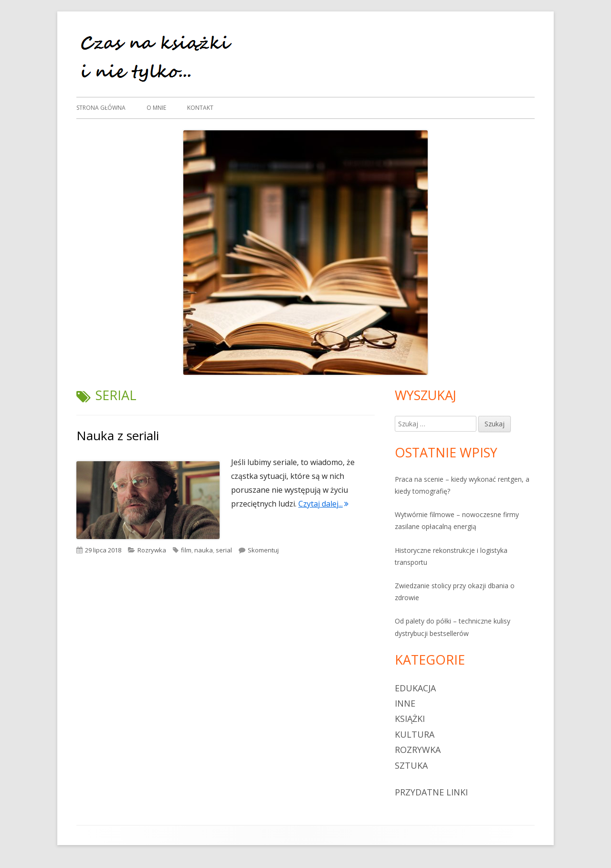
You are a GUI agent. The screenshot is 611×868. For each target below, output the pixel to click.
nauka (204, 550)
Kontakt (200, 108)
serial (224, 550)
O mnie (156, 108)
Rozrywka (152, 550)
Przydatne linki (431, 792)
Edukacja (415, 688)
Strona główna (101, 108)
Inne (405, 703)
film (186, 550)
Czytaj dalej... (323, 504)
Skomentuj (263, 550)
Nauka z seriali (118, 435)
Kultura (415, 734)
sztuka (411, 765)
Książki (410, 719)
